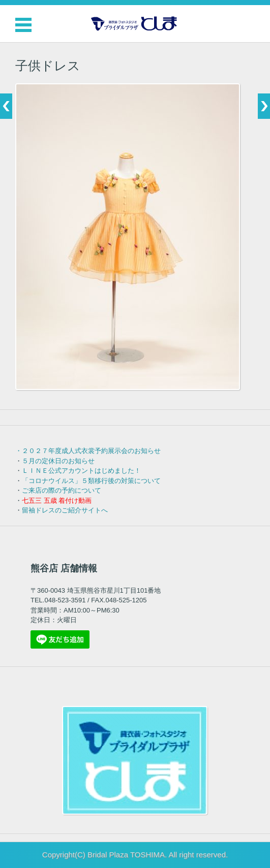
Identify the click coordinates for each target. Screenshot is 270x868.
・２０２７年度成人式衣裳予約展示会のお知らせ (88, 451)
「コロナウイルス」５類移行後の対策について (91, 481)
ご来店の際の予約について (62, 490)
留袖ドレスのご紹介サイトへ (65, 510)
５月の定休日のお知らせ (58, 461)
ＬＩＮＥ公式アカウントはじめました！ (81, 471)
